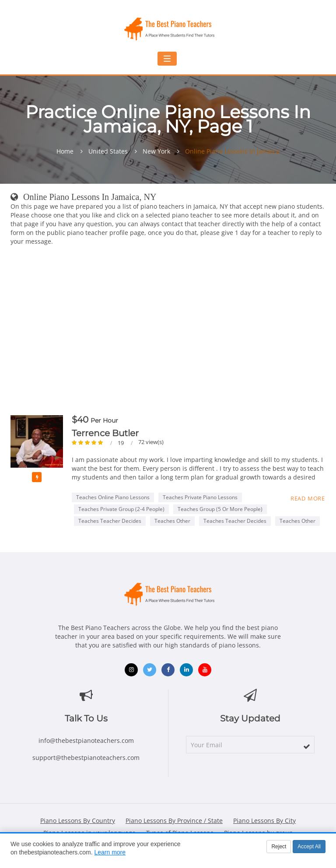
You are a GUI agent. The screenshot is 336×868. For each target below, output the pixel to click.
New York (156, 151)
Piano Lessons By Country (78, 821)
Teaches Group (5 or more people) (220, 509)
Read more (308, 498)
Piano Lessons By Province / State (174, 821)
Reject (279, 847)
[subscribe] (307, 746)
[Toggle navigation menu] (167, 59)
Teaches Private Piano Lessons (200, 497)
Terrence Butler (105, 433)
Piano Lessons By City (264, 821)
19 (121, 443)
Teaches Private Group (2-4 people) (121, 509)
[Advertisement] (168, 332)
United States (108, 151)
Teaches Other (172, 521)
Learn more (110, 852)
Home (65, 151)
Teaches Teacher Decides (110, 521)
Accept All (309, 847)
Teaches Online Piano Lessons (113, 497)
